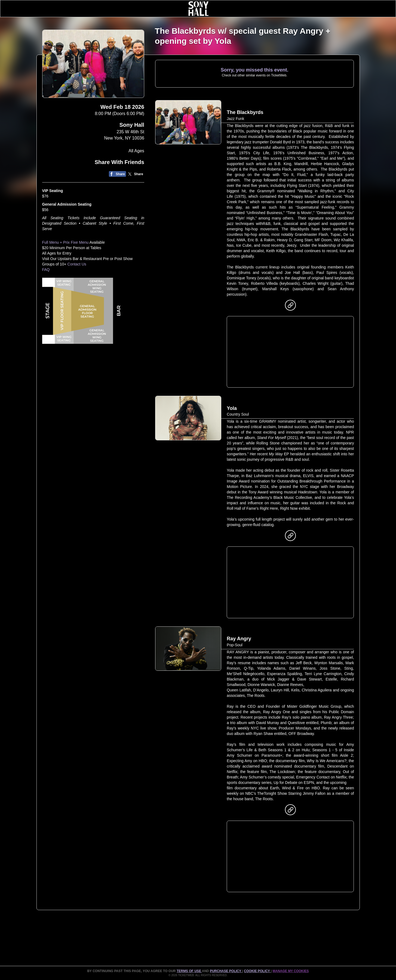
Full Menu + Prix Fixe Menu (65, 242)
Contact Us (77, 264)
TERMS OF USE (189, 971)
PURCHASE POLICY (226, 971)
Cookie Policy (257, 971)
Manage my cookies (291, 971)
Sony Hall (132, 125)
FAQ (46, 270)
